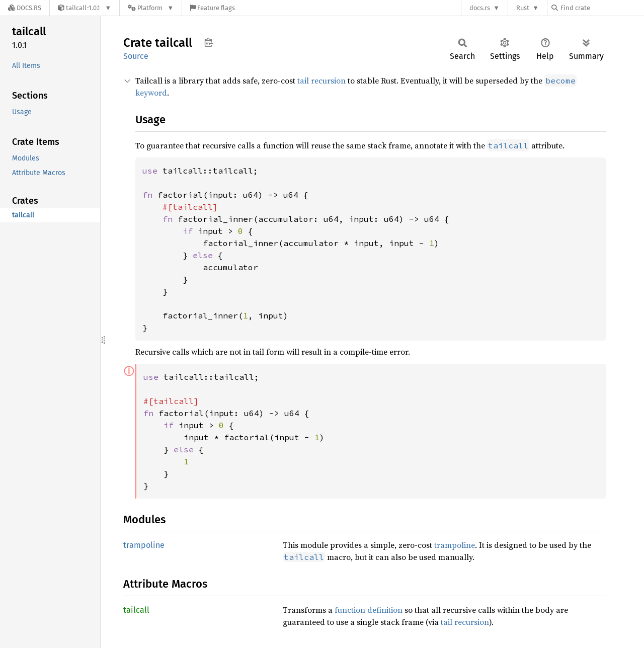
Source (136, 56)
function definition (369, 610)
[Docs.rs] (25, 8)
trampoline (144, 545)
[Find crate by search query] (602, 8)
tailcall (136, 610)
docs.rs (480, 8)
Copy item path (209, 42)
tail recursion (321, 80)
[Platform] (151, 8)
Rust (523, 8)
